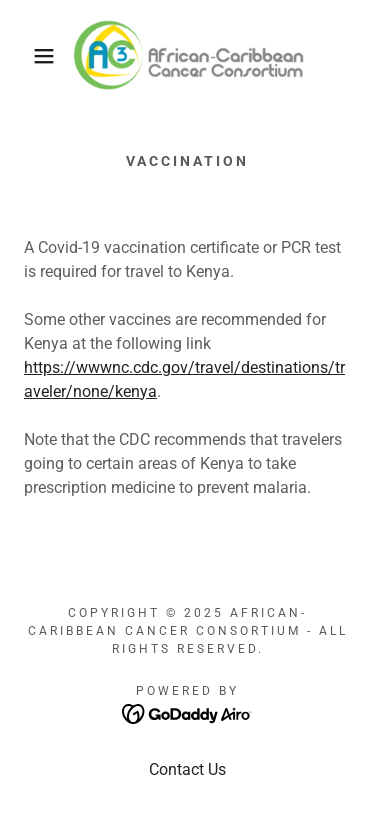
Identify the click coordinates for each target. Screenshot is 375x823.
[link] (187, 56)
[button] (29, 56)
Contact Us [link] (187, 769)
